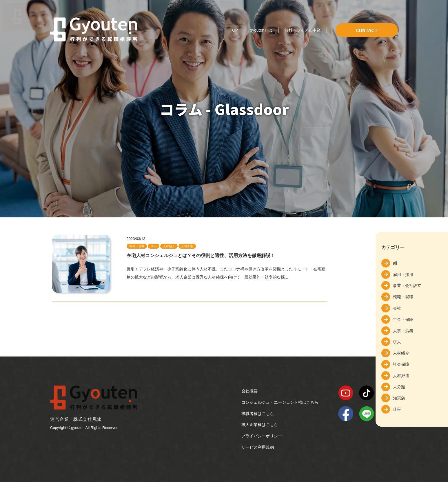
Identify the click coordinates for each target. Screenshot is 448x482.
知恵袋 (399, 398)
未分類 (399, 387)
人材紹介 (401, 353)
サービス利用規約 (258, 447)
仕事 (397, 409)
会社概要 (250, 391)
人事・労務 (403, 331)
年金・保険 (403, 319)
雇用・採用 (403, 274)
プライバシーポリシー (262, 436)
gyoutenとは (261, 30)
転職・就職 (403, 297)
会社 (397, 308)
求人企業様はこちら (260, 425)
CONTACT (367, 30)
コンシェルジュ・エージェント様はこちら (280, 402)
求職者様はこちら (258, 414)
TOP (234, 30)
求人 (397, 342)
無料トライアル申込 (303, 30)
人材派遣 (401, 376)
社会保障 (401, 364)
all (395, 263)
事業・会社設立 (407, 285)
